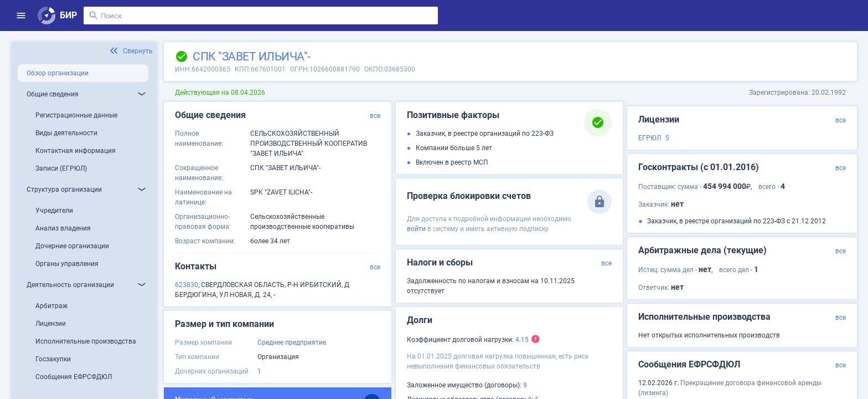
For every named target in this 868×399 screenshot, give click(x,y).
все (375, 116)
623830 (187, 285)
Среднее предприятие (292, 342)
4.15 (522, 340)
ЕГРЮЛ (650, 138)
